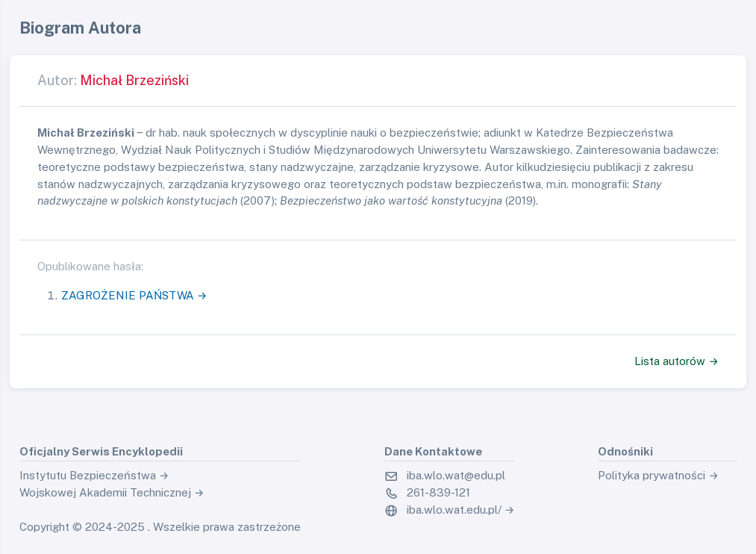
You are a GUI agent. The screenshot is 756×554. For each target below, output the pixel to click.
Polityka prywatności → (658, 475)
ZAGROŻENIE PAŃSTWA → (134, 295)
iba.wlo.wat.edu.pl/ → (461, 510)
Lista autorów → (677, 361)
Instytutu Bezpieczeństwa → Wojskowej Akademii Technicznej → (112, 484)
